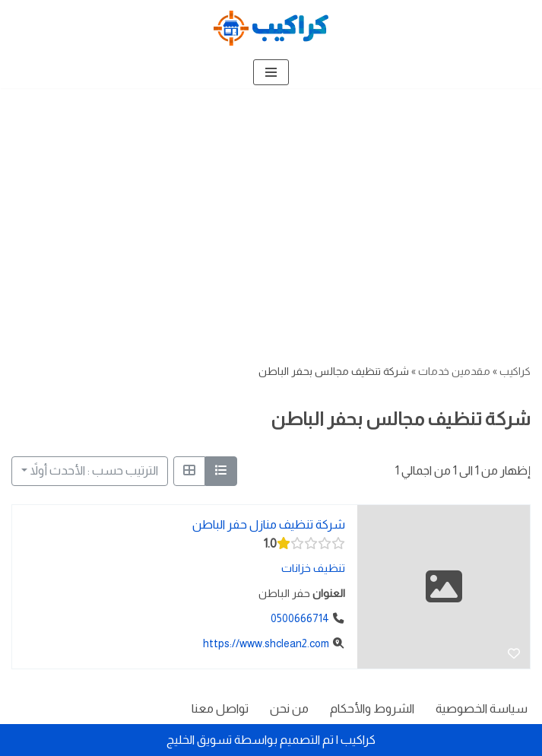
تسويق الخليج (199, 740)
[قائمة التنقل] (271, 72)
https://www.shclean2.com (266, 643)
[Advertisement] (271, 202)
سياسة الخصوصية (482, 708)
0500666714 (300, 618)
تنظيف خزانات (313, 568)
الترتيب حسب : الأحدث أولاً (94, 470)
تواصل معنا (220, 708)
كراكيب (515, 371)
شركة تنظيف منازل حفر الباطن (269, 524)
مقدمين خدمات (454, 371)
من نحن (289, 708)
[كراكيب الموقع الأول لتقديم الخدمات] (271, 28)
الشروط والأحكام (372, 708)
